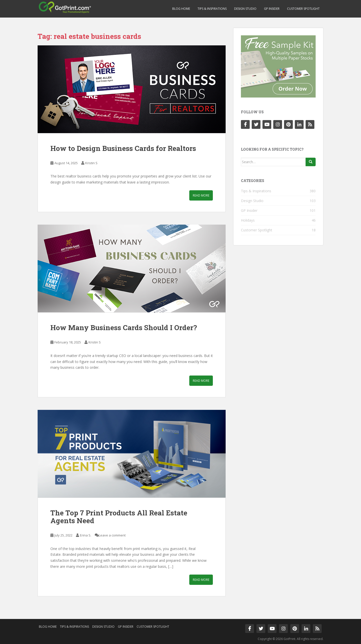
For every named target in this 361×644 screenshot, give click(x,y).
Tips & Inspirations (212, 9)
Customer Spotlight (303, 9)
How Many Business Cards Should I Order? (124, 328)
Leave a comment (112, 535)
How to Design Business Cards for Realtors (123, 148)
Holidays (248, 220)
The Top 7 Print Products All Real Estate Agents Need (119, 517)
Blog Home (181, 9)
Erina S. (86, 535)
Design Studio (245, 9)
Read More (201, 195)
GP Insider (272, 9)
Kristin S (91, 163)
